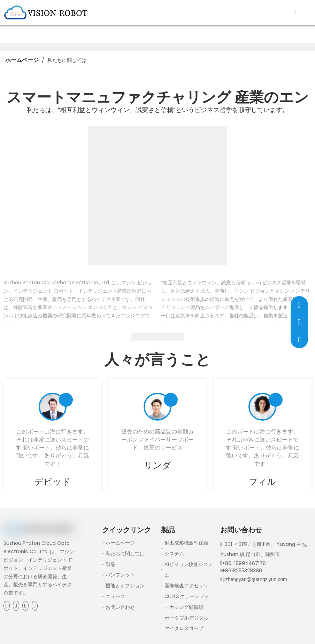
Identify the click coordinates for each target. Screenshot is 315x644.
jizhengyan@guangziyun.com (255, 579)
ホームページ (120, 543)
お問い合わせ (120, 607)
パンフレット (120, 575)
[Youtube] (35, 606)
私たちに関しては (125, 554)
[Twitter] (25, 606)
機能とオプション (125, 586)
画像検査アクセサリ (186, 586)
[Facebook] (7, 606)
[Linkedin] (16, 606)
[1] (157, 195)
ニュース (115, 596)
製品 (110, 564)
